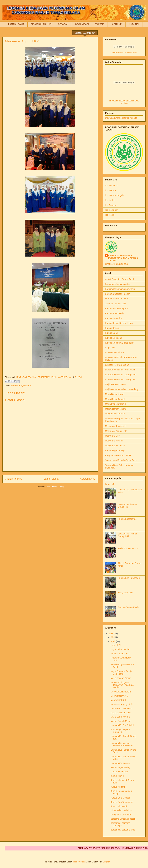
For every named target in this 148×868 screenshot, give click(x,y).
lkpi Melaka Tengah (114, 195)
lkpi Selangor (111, 210)
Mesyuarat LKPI (113, 436)
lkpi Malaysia (111, 186)
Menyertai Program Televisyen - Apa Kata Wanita (122, 685)
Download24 (111, 118)
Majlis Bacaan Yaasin (115, 384)
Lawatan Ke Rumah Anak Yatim (120, 370)
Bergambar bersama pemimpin (120, 289)
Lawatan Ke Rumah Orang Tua (120, 380)
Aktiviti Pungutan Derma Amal (119, 279)
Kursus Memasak (113, 338)
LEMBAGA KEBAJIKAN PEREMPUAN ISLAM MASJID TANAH (123, 258)
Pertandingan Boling (115, 451)
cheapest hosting (117, 52)
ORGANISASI (82, 24)
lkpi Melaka (111, 190)
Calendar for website (127, 118)
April (113, 641)
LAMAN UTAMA (16, 24)
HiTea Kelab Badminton (116, 299)
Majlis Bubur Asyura (115, 394)
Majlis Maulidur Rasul (115, 404)
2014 (111, 634)
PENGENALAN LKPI (41, 24)
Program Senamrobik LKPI (118, 455)
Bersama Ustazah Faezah (118, 294)
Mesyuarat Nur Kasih (115, 446)
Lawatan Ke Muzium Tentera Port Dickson (122, 744)
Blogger (106, 862)
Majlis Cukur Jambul (115, 399)
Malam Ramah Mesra (115, 409)
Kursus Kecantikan (114, 318)
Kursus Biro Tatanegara (116, 308)
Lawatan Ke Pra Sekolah (117, 365)
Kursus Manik (112, 333)
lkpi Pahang (111, 205)
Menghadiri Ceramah (115, 414)
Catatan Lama (88, 479)
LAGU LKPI (116, 24)
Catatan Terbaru (14, 479)
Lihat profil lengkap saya (117, 264)
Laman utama (51, 479)
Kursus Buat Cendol (115, 313)
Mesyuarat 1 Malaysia (116, 426)
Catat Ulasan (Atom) (55, 487)
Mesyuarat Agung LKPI (21, 385)
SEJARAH (63, 24)
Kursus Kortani (112, 328)
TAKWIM (100, 24)
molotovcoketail (79, 862)
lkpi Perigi (110, 215)
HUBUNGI (134, 24)
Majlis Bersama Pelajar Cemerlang (122, 389)
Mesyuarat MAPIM (114, 441)
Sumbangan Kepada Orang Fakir (121, 460)
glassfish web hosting (131, 53)
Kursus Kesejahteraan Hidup (119, 323)
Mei (113, 637)
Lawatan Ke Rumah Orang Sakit (121, 375)
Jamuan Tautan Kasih (115, 304)
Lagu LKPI (110, 348)
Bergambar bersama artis (117, 284)
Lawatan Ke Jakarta (115, 352)
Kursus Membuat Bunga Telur (119, 343)
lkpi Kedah (110, 200)
